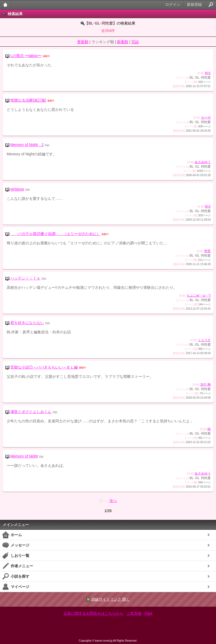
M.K (208, 73)
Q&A (148, 613)
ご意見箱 (134, 613)
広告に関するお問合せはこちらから (93, 613)
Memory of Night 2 (27, 145)
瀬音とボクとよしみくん (31, 412)
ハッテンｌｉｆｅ (25, 278)
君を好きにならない (27, 323)
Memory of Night (24, 456)
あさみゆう (203, 162)
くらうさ (204, 340)
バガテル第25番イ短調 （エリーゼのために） (56, 234)
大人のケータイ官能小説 (5, 5)
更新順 (83, 42)
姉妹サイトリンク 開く (108, 599)
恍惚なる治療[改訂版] (28, 100)
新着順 (123, 42)
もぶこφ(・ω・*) (199, 295)
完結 (135, 42)
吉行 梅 (205, 384)
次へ (113, 501)
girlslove (17, 189)
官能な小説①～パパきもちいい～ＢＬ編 (44, 367)
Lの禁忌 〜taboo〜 (26, 56)
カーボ (206, 118)
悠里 (207, 251)
